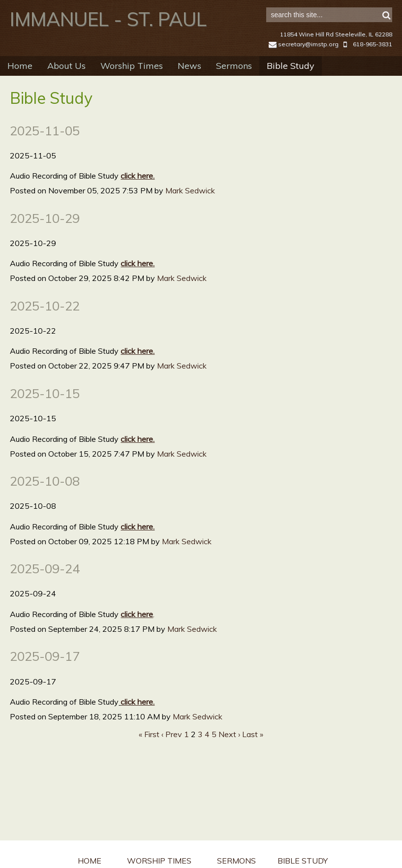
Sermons (234, 81)
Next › (229, 750)
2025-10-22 (45, 321)
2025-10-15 (45, 409)
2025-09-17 (45, 672)
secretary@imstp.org (304, 60)
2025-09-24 (45, 584)
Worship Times (132, 81)
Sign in (378, 11)
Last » (253, 750)
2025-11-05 (45, 146)
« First (149, 750)
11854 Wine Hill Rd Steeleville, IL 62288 (336, 50)
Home (20, 81)
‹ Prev (172, 750)
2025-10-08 (45, 496)
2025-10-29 (45, 234)
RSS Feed (375, 110)
